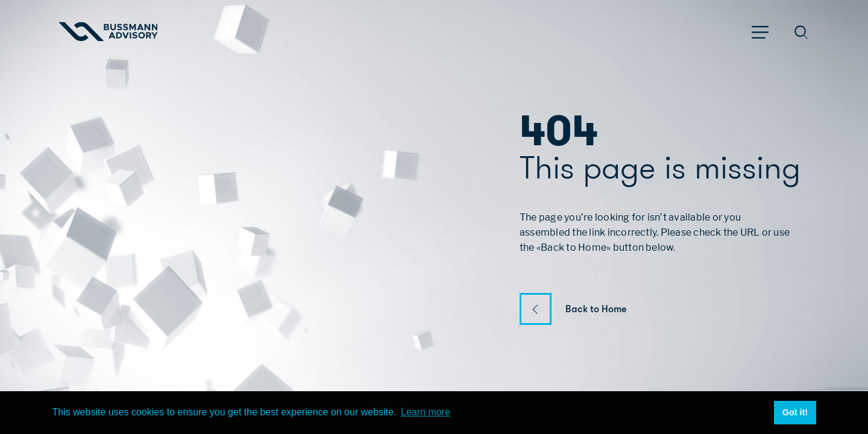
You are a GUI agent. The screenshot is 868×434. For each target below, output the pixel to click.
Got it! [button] (795, 412)
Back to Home (596, 309)
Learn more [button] (426, 412)
